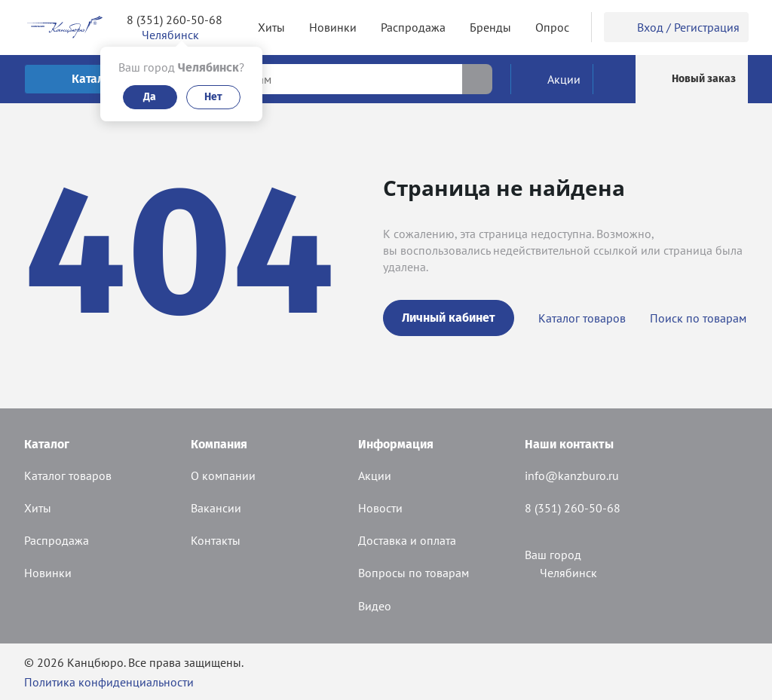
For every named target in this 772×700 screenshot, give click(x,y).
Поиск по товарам (698, 318)
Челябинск (561, 573)
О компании (223, 475)
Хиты (38, 508)
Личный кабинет (449, 318)
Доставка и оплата (407, 540)
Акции (375, 475)
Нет (213, 97)
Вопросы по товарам (414, 573)
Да (150, 97)
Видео (375, 606)
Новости (380, 508)
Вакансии (216, 508)
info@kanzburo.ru (572, 475)
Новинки (48, 573)
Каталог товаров (582, 318)
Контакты (216, 540)
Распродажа (57, 540)
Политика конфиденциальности (109, 682)
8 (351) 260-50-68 (175, 20)
